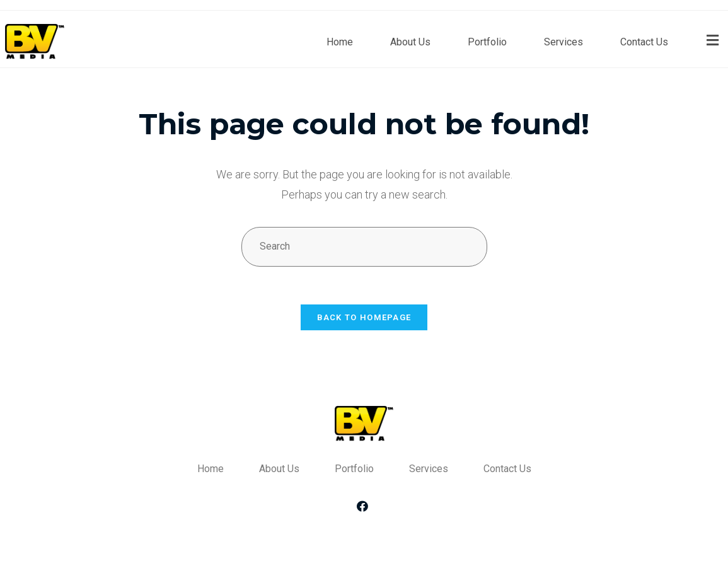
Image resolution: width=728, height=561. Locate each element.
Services (563, 42)
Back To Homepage (364, 317)
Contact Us (644, 42)
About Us (410, 42)
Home (340, 42)
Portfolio (487, 42)
